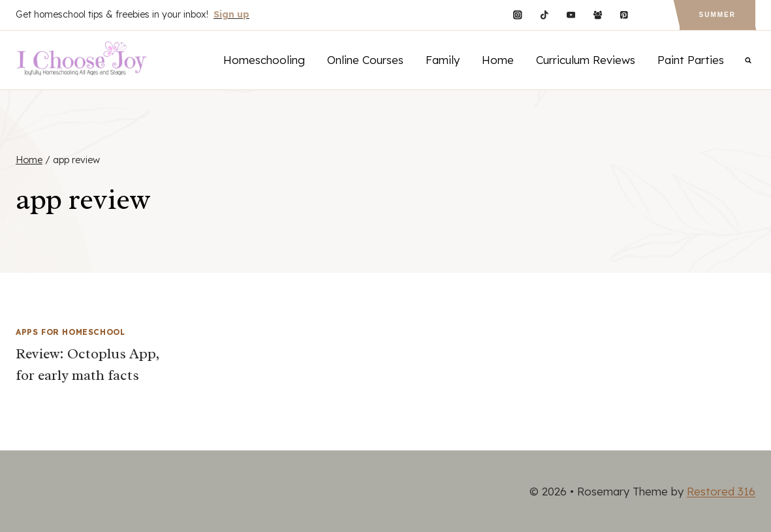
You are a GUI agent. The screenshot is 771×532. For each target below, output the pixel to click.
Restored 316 (721, 491)
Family (443, 60)
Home (498, 60)
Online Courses (365, 60)
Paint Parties (691, 60)
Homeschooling (264, 60)
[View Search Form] (748, 60)
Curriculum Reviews (586, 60)
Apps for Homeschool (70, 332)
